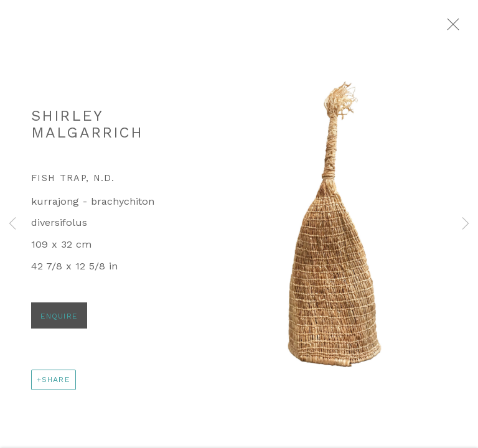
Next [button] (466, 224)
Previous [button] (12, 224)
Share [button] (56, 387)
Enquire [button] (59, 323)
